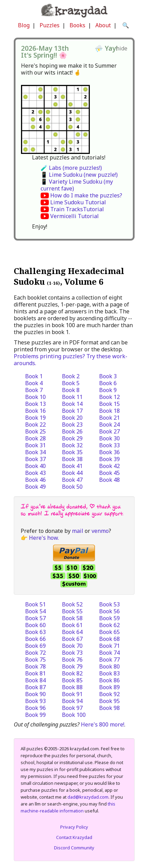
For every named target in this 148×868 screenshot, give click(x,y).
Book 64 (72, 632)
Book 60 (35, 625)
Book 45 (109, 473)
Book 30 (109, 438)
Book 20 (72, 418)
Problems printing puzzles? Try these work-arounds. (71, 360)
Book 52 (72, 604)
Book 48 (109, 480)
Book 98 (109, 708)
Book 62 (109, 625)
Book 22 (35, 425)
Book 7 (34, 390)
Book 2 (71, 376)
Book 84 (35, 680)
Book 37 (35, 459)
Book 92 (109, 694)
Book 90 (35, 694)
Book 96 (35, 708)
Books (77, 25)
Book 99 (35, 715)
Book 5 (71, 383)
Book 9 (108, 390)
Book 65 (109, 632)
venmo (100, 531)
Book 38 (72, 459)
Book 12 (109, 397)
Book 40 (35, 466)
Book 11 (72, 397)
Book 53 (109, 604)
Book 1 (34, 376)
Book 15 (109, 404)
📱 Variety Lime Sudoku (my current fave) (77, 185)
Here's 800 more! (103, 724)
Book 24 (109, 425)
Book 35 (72, 452)
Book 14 (72, 404)
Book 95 (109, 701)
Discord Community (74, 848)
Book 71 (109, 646)
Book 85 (72, 680)
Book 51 (35, 604)
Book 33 (109, 445)
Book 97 (72, 708)
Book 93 (35, 701)
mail (78, 531)
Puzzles (50, 25)
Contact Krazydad (74, 837)
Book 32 (72, 445)
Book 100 (74, 715)
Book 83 (109, 673)
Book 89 (109, 687)
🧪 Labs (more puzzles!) (71, 168)
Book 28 (35, 438)
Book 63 (35, 632)
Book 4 (34, 383)
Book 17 (72, 411)
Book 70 (72, 646)
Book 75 (35, 660)
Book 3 (108, 376)
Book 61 (72, 625)
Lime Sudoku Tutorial (78, 202)
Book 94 (72, 701)
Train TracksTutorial (77, 209)
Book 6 (108, 383)
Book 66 (35, 639)
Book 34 (35, 452)
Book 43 (35, 473)
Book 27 (109, 431)
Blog (24, 25)
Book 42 (109, 466)
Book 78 (35, 666)
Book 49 (35, 487)
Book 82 (72, 673)
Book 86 (109, 680)
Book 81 (35, 673)
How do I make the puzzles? (86, 195)
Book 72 (35, 653)
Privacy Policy (74, 827)
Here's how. (44, 538)
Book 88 (72, 687)
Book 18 (109, 411)
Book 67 (72, 639)
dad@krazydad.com (88, 797)
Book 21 (109, 418)
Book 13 (35, 404)
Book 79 (72, 666)
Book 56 (109, 611)
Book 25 (35, 431)
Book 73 (72, 653)
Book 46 (35, 480)
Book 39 (109, 459)
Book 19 (35, 418)
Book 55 (72, 611)
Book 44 (72, 473)
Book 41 (72, 466)
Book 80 (109, 666)
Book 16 (35, 411)
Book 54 (35, 611)
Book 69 (35, 646)
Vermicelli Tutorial (75, 216)
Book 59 (109, 618)
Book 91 (72, 694)
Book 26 (72, 431)
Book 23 (72, 425)
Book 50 (72, 487)
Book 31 (35, 445)
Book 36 (109, 452)
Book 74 (109, 653)
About (103, 25)
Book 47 (72, 480)
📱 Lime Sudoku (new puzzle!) (79, 175)
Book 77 (109, 660)
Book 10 (35, 397)
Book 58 (72, 618)
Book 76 (72, 660)
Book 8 (71, 390)
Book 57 (35, 618)
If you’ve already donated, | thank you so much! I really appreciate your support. (72, 510)
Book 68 (109, 639)
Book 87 (35, 687)
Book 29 (72, 438)
